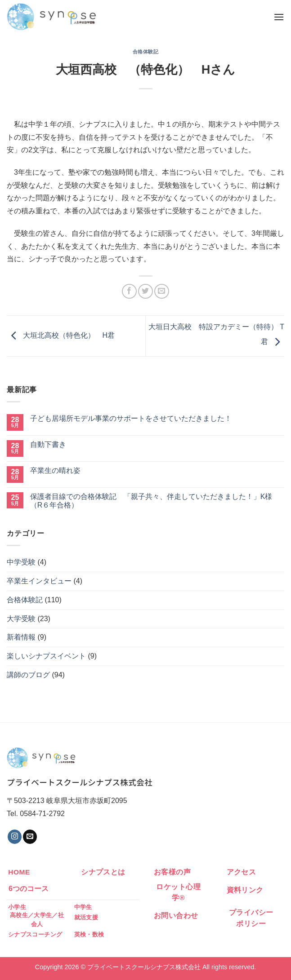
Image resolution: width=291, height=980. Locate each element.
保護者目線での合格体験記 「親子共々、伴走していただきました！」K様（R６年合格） (151, 501)
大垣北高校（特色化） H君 (61, 335)
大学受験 (21, 619)
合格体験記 (146, 52)
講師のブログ (28, 675)
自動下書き (48, 444)
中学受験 (21, 562)
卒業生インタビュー (39, 581)
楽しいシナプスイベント (46, 656)
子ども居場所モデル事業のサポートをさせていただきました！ (131, 418)
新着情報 (21, 637)
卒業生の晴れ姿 (55, 470)
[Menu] (279, 17)
